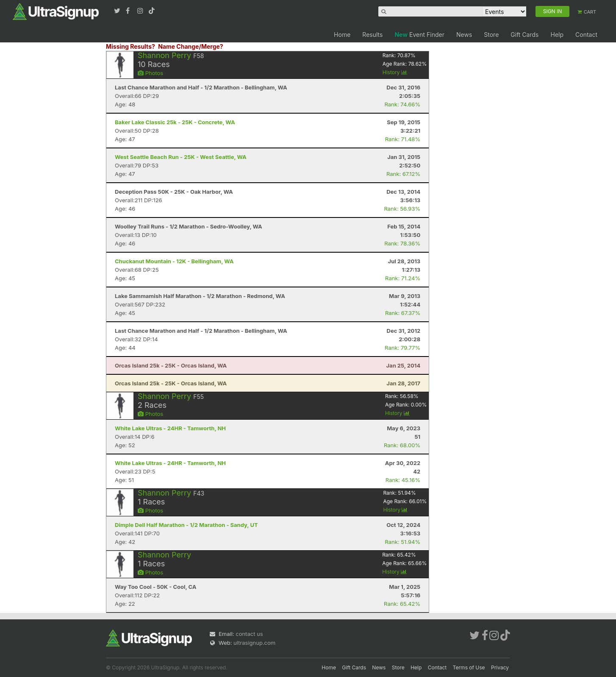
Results (372, 35)
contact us (249, 634)
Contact (586, 35)
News (464, 35)
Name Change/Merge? (191, 46)
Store (491, 35)
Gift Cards (524, 35)
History (395, 72)
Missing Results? (130, 46)
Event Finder (419, 35)
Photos (150, 73)
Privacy (500, 667)
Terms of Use (469, 667)
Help (557, 35)
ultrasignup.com (254, 643)
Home (342, 35)
